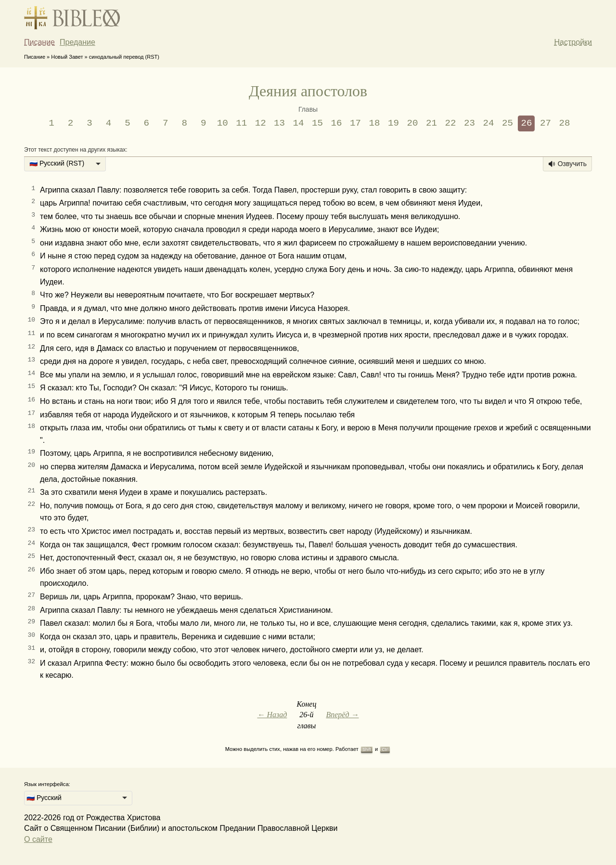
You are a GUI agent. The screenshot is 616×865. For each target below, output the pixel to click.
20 (413, 123)
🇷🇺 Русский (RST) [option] (57, 163)
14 (299, 123)
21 (431, 123)
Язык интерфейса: (47, 784)
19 (393, 123)
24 (488, 123)
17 (355, 123)
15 (317, 123)
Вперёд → (342, 715)
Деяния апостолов (308, 91)
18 (375, 123)
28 (564, 123)
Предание (77, 42)
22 (450, 123)
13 (279, 123)
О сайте (38, 839)
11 (241, 123)
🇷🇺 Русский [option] (44, 798)
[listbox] (65, 164)
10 (223, 123)
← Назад (272, 715)
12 (261, 123)
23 (469, 123)
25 (507, 123)
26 (526, 123)
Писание (39, 42)
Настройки (573, 42)
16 (337, 123)
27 (545, 123)
